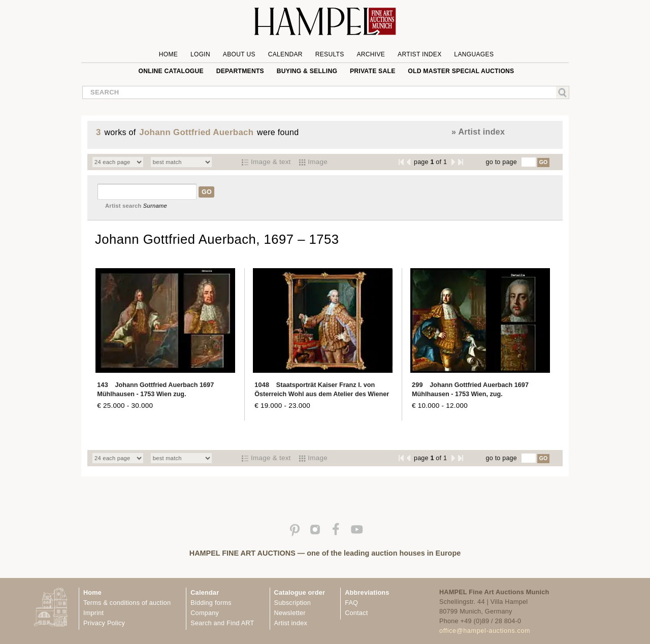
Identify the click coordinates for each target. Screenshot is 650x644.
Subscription (293, 603)
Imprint (93, 613)
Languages (474, 54)
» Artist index (478, 132)
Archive (371, 54)
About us (239, 54)
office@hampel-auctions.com (485, 631)
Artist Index (420, 54)
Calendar (285, 54)
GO (544, 162)
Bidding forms (211, 603)
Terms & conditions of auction (127, 603)
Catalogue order (300, 593)
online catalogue (171, 71)
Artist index (291, 623)
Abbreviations (367, 593)
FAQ (351, 603)
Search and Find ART (222, 623)
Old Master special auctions (461, 71)
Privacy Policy (104, 623)
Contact (356, 613)
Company (205, 613)
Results (330, 54)
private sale (373, 71)
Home (168, 54)
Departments (240, 71)
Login (200, 54)
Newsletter (290, 613)
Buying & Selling (307, 71)
